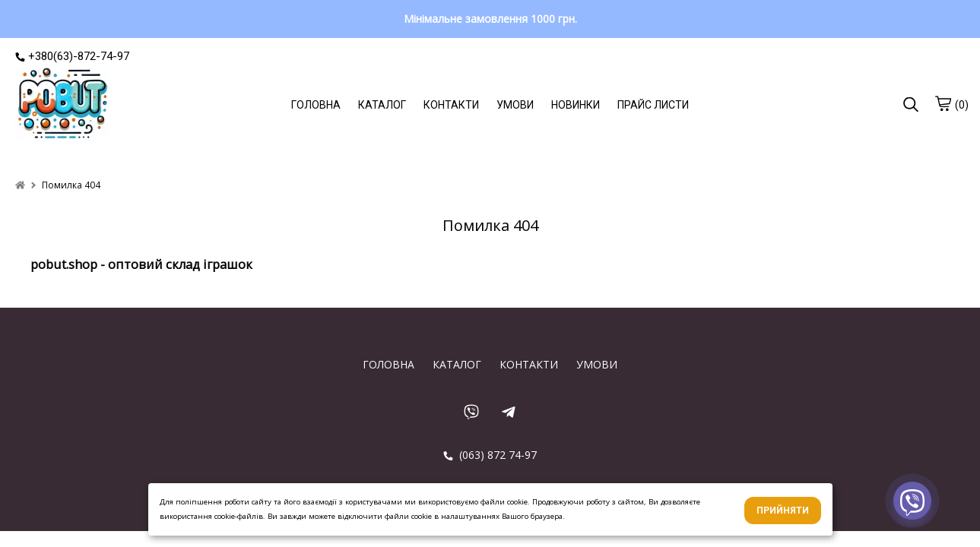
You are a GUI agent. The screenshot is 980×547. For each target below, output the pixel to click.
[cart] (943, 103)
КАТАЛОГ (382, 105)
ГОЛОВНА (316, 105)
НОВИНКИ (576, 105)
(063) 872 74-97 (490, 455)
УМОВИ (515, 105)
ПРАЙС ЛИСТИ (653, 105)
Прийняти (783, 511)
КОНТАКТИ (451, 105)
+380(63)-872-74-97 (72, 56)
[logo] (63, 106)
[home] (20, 185)
